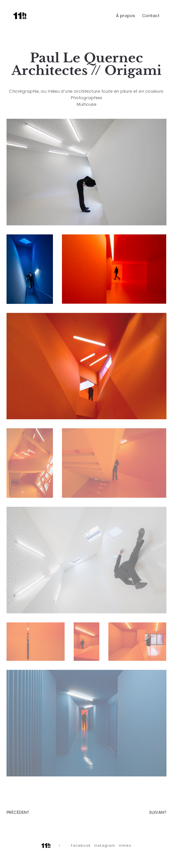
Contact (151, 16)
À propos (126, 16)
